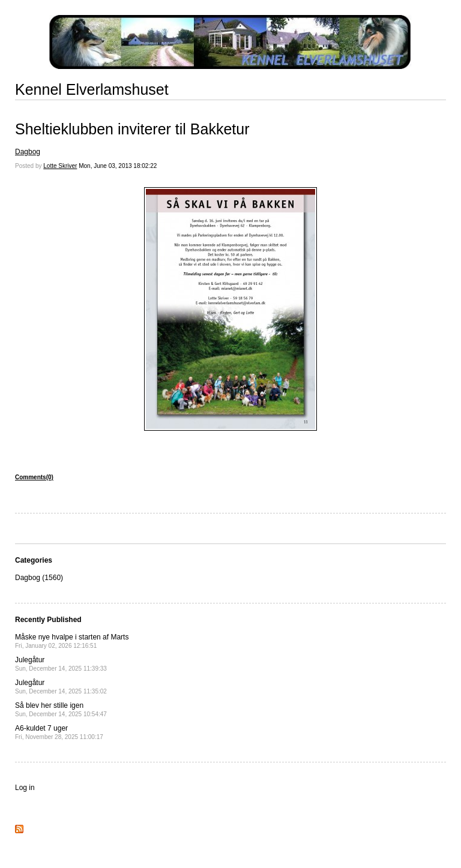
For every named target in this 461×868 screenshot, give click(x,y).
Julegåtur (61, 664)
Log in (25, 788)
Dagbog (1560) (39, 578)
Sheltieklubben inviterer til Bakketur (132, 129)
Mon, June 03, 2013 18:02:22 (118, 166)
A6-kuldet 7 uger (59, 732)
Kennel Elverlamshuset (92, 89)
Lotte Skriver (60, 166)
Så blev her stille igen (61, 709)
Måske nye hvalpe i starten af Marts (72, 641)
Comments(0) (34, 477)
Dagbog (28, 152)
